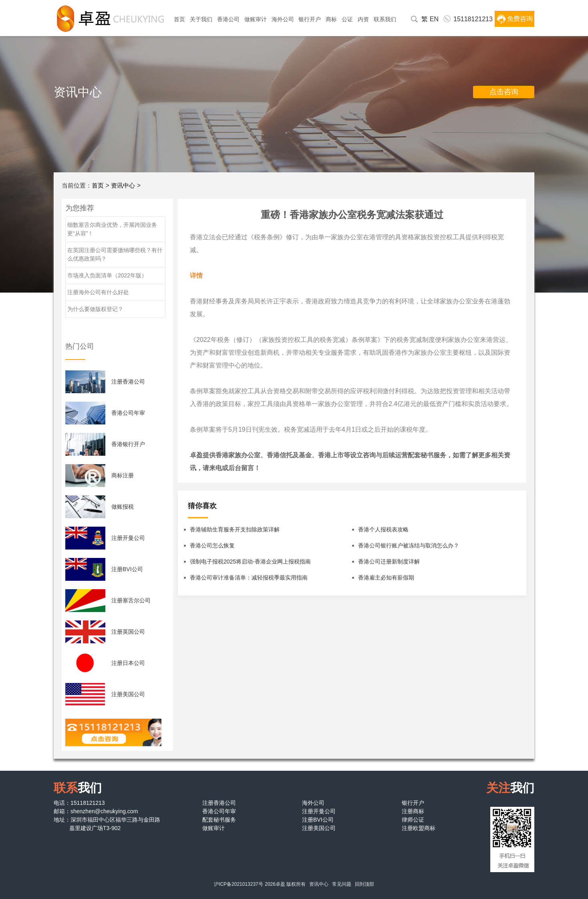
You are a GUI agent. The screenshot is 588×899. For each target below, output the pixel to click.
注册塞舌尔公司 (131, 600)
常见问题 (342, 884)
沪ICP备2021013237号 (239, 884)
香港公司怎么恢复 (212, 545)
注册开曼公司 (128, 538)
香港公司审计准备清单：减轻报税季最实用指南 (249, 578)
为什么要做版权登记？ (95, 309)
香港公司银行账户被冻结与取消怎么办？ (409, 545)
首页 (179, 19)
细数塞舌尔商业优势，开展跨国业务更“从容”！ (112, 229)
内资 (363, 19)
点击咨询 (504, 92)
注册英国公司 (128, 632)
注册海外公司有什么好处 (98, 292)
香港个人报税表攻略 (383, 529)
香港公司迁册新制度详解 (389, 562)
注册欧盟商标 (419, 828)
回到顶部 (364, 884)
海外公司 (283, 19)
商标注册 (123, 475)
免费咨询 (520, 19)
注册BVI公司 (127, 569)
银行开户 (310, 19)
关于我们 (201, 19)
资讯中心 (123, 185)
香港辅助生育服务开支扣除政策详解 (235, 529)
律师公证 (413, 820)
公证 (347, 19)
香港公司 (228, 19)
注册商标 (413, 811)
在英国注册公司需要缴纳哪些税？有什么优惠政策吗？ (115, 254)
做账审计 (256, 19)
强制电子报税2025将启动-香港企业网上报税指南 (250, 562)
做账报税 (123, 507)
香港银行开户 (128, 444)
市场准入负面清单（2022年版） (107, 275)
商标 (331, 19)
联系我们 (385, 19)
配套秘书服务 (219, 820)
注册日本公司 (128, 663)
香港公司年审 (128, 413)
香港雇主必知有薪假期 (386, 578)
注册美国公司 (128, 694)
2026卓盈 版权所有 (285, 884)
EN (434, 19)
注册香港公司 (128, 382)
